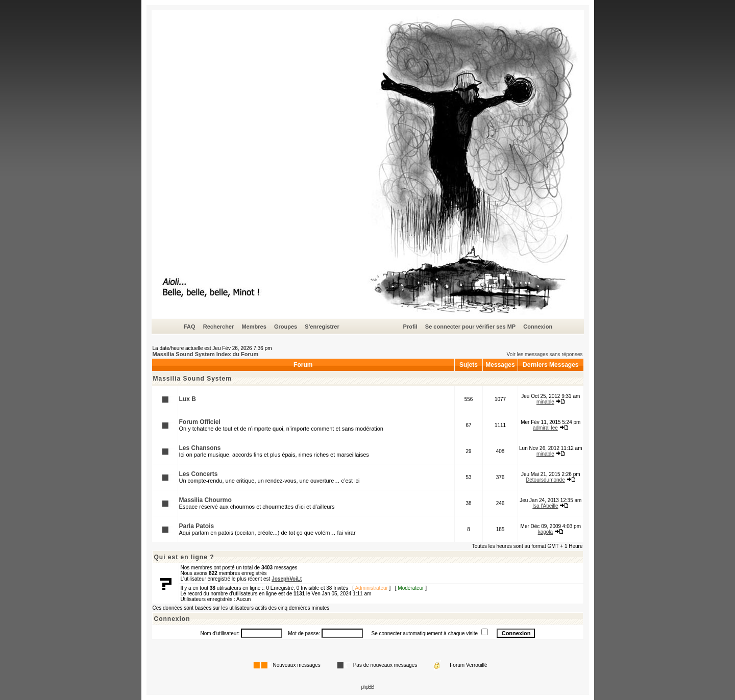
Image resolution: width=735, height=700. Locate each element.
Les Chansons (200, 448)
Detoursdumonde (545, 480)
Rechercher (219, 327)
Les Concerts (199, 474)
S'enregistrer (322, 327)
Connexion (538, 327)
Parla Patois (197, 526)
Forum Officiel (200, 422)
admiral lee (545, 428)
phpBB (367, 687)
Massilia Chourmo (205, 500)
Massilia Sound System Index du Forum (206, 354)
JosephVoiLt (287, 579)
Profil (410, 327)
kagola (545, 532)
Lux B (188, 399)
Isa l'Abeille (545, 506)
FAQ (190, 327)
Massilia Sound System (192, 379)
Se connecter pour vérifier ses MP (470, 327)
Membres (254, 327)
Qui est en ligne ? (184, 557)
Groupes (286, 327)
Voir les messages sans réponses (545, 354)
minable (545, 402)
